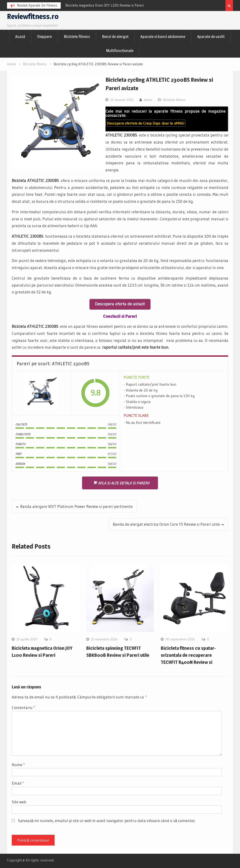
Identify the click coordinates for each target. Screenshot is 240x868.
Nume (18, 765)
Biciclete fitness (77, 37)
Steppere (44, 37)
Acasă (20, 37)
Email (18, 783)
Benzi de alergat (115, 37)
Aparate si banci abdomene (163, 37)
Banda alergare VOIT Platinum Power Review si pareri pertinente (76, 506)
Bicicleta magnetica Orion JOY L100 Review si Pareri (105, 5)
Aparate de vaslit (211, 37)
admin (148, 100)
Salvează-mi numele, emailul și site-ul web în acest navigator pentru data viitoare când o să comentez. (107, 821)
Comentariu (23, 707)
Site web (19, 802)
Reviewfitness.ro (33, 16)
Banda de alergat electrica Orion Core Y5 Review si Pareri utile (166, 524)
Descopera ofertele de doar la (146, 123)
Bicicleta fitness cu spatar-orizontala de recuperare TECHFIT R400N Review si (188, 655)
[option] (108, 5)
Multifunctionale (120, 51)
